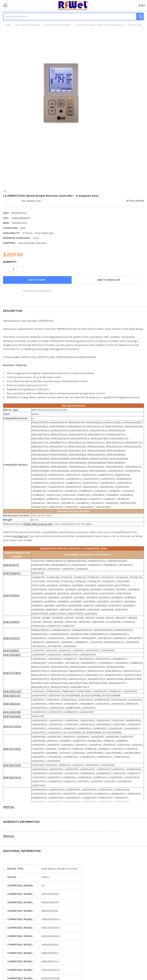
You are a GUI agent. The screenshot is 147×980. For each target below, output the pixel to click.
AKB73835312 (12, 696)
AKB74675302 (12, 765)
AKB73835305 (12, 691)
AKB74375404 (12, 749)
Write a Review (135, 201)
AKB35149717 (11, 565)
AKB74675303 (12, 777)
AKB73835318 (12, 712)
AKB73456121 (11, 650)
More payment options (37, 291)
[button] (109, 280)
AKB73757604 (12, 673)
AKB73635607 (12, 655)
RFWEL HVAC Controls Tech (38, 524)
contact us (20, 536)
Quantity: (10, 262)
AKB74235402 (12, 716)
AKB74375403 (12, 726)
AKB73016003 (12, 573)
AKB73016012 (11, 595)
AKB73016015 (11, 622)
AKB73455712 (12, 638)
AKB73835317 (12, 704)
